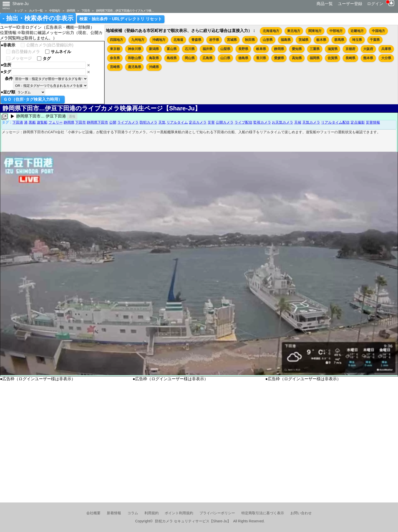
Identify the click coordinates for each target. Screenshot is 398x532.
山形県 (268, 40)
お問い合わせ (301, 513)
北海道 (178, 40)
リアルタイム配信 (335, 122)
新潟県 (154, 49)
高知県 (297, 58)
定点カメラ (198, 122)
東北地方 (294, 31)
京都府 (350, 49)
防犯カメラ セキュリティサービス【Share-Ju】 (193, 521)
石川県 (190, 49)
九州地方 (138, 40)
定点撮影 (358, 122)
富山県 (172, 49)
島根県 (172, 58)
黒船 (32, 122)
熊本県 (368, 58)
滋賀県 (333, 49)
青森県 (196, 40)
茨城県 (303, 40)
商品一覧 (325, 4)
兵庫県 (386, 49)
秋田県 (250, 40)
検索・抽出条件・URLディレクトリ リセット (121, 19)
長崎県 (350, 58)
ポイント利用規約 (179, 513)
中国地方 (378, 31)
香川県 (261, 58)
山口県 (225, 58)
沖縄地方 (159, 40)
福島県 (286, 40)
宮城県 (232, 40)
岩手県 (214, 40)
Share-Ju (21, 4)
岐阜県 (261, 49)
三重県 (315, 49)
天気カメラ (311, 122)
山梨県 (225, 49)
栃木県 (321, 40)
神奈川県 (135, 49)
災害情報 (373, 122)
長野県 (243, 49)
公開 (113, 122)
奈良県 (115, 58)
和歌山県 (135, 58)
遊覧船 (42, 122)
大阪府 (368, 49)
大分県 (386, 58)
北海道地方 (271, 31)
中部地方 (55, 11)
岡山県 (190, 58)
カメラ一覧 (36, 11)
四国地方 (117, 40)
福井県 (208, 49)
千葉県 (375, 40)
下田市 (86, 11)
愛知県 (297, 49)
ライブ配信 (243, 122)
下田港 (18, 122)
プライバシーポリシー (217, 513)
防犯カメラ (148, 122)
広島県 (208, 58)
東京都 (115, 49)
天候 (298, 122)
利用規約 (152, 513)
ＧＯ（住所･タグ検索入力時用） (33, 99)
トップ (18, 11)
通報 (72, 116)
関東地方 (315, 31)
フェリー (56, 122)
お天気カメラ (283, 122)
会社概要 (93, 513)
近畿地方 (357, 31)
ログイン (375, 4)
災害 (211, 122)
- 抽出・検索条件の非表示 (38, 18)
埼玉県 (357, 40)
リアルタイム (177, 122)
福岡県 (315, 58)
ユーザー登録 (350, 4)
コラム (133, 513)
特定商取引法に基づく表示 (263, 513)
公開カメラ (225, 122)
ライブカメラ (128, 122)
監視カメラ (262, 122)
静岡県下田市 (97, 122)
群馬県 (339, 40)
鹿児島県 (135, 67)
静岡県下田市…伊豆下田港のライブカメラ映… (125, 11)
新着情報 (114, 513)
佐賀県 (333, 58)
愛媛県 (279, 58)
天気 (162, 122)
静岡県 (71, 11)
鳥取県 (154, 58)
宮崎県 (115, 67)
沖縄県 (154, 67)
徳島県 (243, 58)
